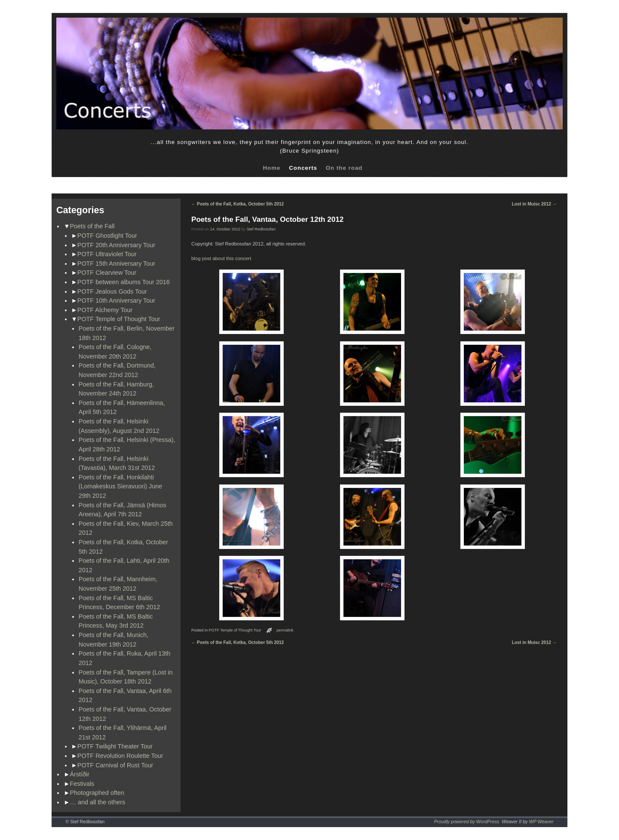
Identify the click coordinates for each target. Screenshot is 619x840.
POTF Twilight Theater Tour (115, 746)
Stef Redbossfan (261, 229)
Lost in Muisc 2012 (534, 204)
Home (271, 168)
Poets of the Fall (92, 226)
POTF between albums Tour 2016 (124, 282)
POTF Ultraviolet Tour (107, 254)
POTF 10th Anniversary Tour (116, 300)
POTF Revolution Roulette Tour (120, 756)
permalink (285, 630)
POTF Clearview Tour (107, 273)
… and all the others (98, 802)
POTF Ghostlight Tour (107, 236)
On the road (344, 168)
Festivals (82, 784)
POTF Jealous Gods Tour (112, 291)
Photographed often (97, 793)
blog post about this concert (221, 258)
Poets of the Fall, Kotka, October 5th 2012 (237, 204)
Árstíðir (80, 774)
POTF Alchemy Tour (105, 310)
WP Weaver (541, 822)
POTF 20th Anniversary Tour (116, 245)
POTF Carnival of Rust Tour (115, 765)
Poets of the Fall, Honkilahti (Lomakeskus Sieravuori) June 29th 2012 (120, 486)
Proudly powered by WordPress (466, 822)
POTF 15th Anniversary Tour (116, 264)
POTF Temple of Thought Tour (119, 319)
